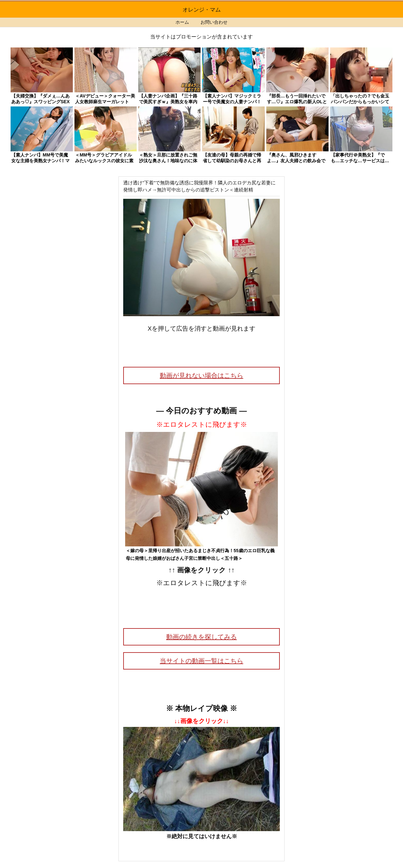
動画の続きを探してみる (201, 637)
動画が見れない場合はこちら (201, 375)
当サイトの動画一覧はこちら (201, 661)
